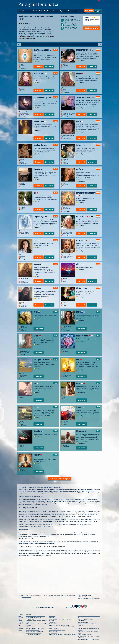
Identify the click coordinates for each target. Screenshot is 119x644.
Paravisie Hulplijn (53, 616)
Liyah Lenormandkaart (86, 194)
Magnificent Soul (85, 50)
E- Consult (42, 11)
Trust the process (85, 98)
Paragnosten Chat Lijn (83, 622)
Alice (81, 383)
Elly (36, 407)
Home (20, 11)
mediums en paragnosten (47, 521)
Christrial (82, 288)
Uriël (37, 312)
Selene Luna (40, 121)
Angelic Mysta (41, 217)
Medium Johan (85, 336)
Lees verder (49, 67)
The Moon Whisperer (42, 98)
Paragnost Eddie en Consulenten (33, 633)
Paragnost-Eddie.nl (24, 35)
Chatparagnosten (82, 627)
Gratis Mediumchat (82, 621)
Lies (79, 360)
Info (57, 11)
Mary (80, 121)
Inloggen (98, 11)
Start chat (39, 67)
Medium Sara (40, 145)
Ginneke (38, 431)
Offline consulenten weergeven (59, 479)
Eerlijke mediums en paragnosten (34, 618)
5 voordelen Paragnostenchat (85, 635)
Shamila (38, 169)
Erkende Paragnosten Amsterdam (86, 619)
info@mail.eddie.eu (26, 597)
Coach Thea (85, 217)
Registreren (89, 11)
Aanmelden (68, 11)
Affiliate (75, 11)
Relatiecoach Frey (42, 51)
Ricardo (82, 240)
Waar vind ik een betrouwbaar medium (35, 628)
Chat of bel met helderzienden (33, 635)
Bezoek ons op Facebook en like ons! (43, 607)
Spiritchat (52, 618)
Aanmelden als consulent (36, 596)
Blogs (61, 11)
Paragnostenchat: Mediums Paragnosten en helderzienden (63, 635)
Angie (80, 169)
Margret (38, 264)
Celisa (37, 288)
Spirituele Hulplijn (53, 624)
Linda (80, 74)
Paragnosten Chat (30, 619)
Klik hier (27, 23)
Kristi (37, 336)
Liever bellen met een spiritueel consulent (35, 616)
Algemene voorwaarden (48, 596)
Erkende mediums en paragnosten (57, 630)
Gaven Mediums (53, 632)
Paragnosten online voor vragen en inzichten (60, 625)
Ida (36, 383)
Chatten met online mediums (33, 630)
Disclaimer (21, 596)
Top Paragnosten (53, 633)
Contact (27, 596)
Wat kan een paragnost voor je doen (34, 627)
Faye (37, 240)
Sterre (80, 407)
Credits (35, 11)
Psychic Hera (40, 74)
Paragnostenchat (46, 555)
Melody (38, 455)
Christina (81, 431)
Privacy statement (59, 596)
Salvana (81, 145)
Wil (36, 193)
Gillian (80, 264)
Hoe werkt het (28, 11)
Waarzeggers (52, 622)
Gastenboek (50, 11)
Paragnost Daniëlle (43, 360)
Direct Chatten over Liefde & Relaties (34, 632)
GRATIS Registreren (92, 28)
